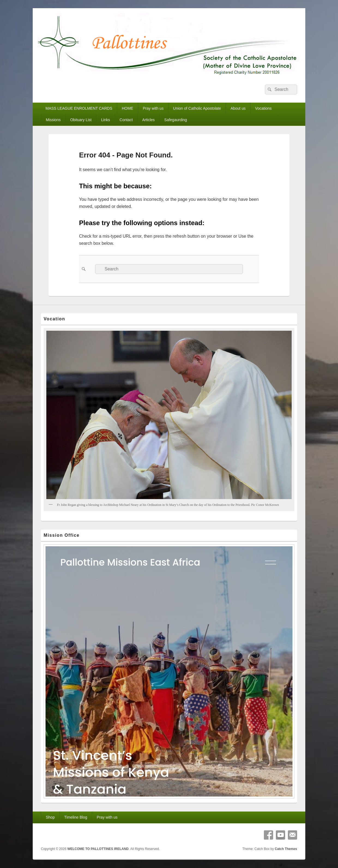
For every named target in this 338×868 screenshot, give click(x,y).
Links (106, 120)
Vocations (263, 108)
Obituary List (81, 120)
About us (238, 108)
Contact (126, 120)
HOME (128, 108)
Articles (149, 120)
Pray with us (153, 108)
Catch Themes (286, 849)
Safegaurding (176, 120)
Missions (53, 120)
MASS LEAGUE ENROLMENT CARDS (79, 108)
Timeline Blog (76, 817)
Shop (50, 817)
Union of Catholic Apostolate (197, 108)
